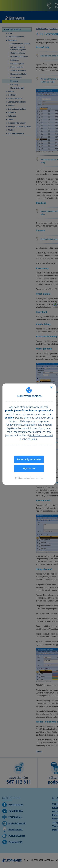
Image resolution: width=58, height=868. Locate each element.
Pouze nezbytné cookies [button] (29, 459)
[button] (29, 478)
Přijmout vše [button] (29, 468)
